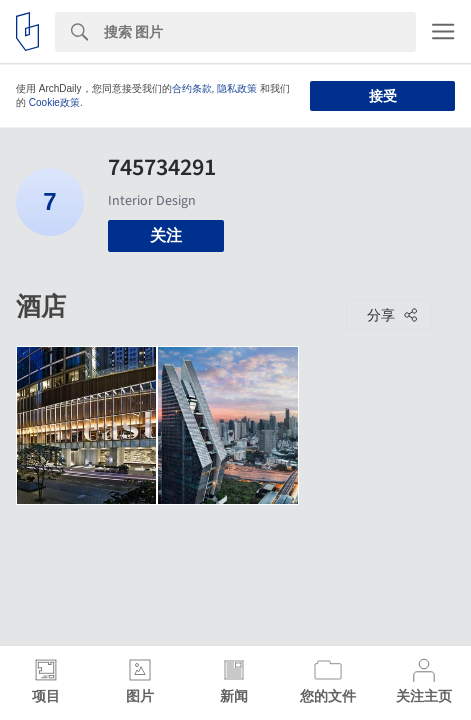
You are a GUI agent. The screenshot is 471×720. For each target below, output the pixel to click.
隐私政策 (237, 88)
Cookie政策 (54, 102)
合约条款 (192, 88)
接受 (383, 96)
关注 (166, 235)
